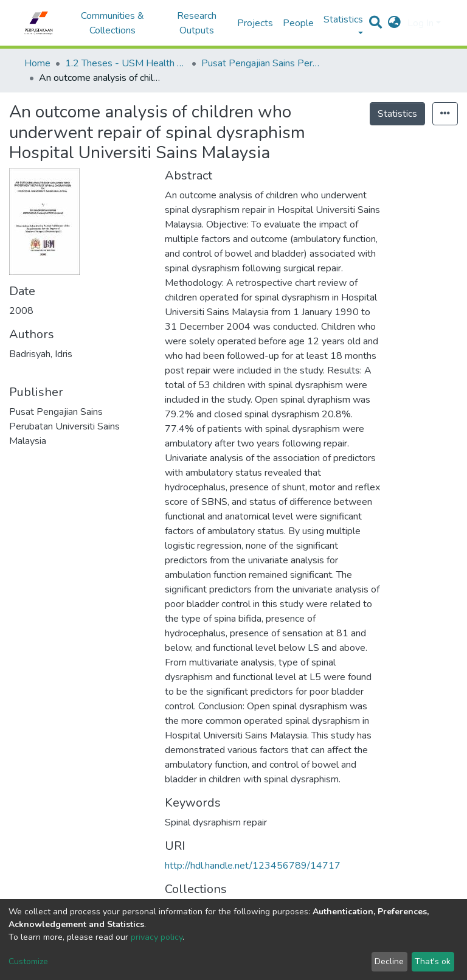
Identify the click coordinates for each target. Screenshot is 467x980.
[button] (394, 23)
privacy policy (157, 937)
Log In (420, 23)
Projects (255, 23)
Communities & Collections (112, 23)
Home (37, 63)
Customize (28, 961)
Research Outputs (197, 23)
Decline (389, 961)
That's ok (433, 961)
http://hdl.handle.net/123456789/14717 (253, 866)
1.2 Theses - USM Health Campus (126, 63)
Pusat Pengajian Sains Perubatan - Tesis (262, 63)
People (298, 23)
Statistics (397, 114)
